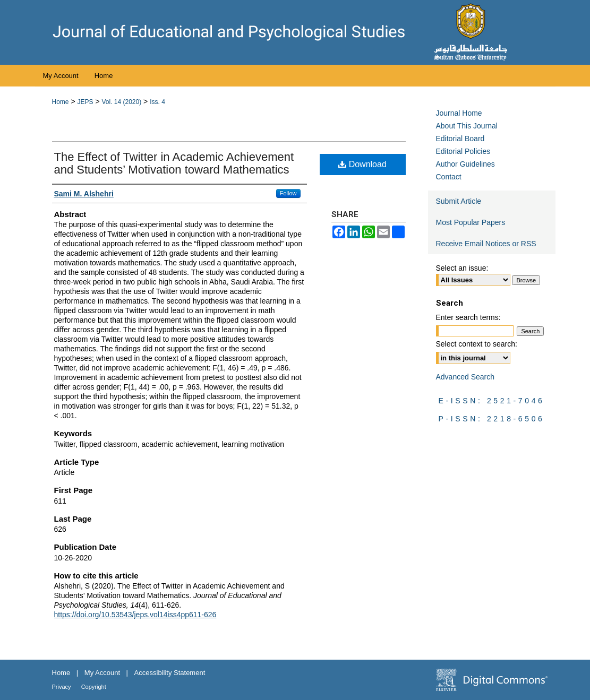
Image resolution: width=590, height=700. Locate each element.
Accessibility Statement (170, 673)
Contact (449, 177)
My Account (103, 673)
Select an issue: (462, 268)
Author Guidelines (465, 164)
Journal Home (459, 113)
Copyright (94, 687)
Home (61, 102)
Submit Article (459, 201)
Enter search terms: (468, 317)
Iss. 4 (157, 102)
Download (362, 164)
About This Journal (467, 126)
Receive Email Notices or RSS (486, 244)
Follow (288, 193)
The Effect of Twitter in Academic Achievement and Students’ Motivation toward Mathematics (174, 163)
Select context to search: (477, 344)
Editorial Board (460, 139)
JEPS (85, 102)
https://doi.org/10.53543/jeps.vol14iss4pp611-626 (135, 615)
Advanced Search (465, 377)
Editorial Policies (463, 151)
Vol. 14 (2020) (121, 102)
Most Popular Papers (471, 222)
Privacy (62, 687)
